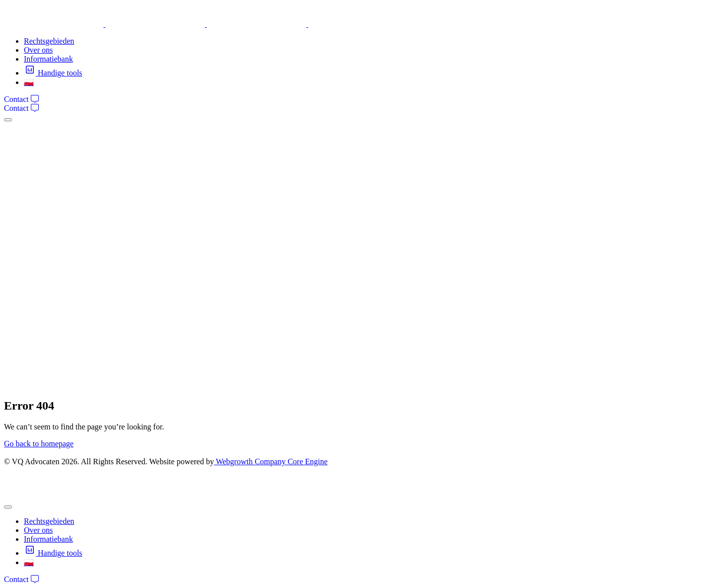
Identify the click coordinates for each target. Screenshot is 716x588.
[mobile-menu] (8, 120)
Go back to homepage (39, 444)
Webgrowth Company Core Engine (271, 462)
